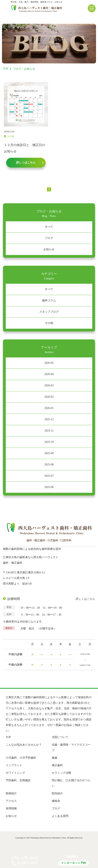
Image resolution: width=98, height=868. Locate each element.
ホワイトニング (15, 773)
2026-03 (49, 385)
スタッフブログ (49, 312)
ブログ (49, 238)
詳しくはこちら (85, 599)
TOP (8, 737)
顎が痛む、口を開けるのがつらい (71, 783)
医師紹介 (11, 793)
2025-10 (49, 442)
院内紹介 (57, 793)
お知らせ (49, 249)
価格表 (56, 801)
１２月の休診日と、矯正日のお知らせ (24, 148)
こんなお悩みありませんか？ (24, 745)
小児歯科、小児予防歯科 (21, 758)
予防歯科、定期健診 (18, 780)
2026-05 (49, 363)
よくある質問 (60, 816)
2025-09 (49, 453)
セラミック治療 (61, 773)
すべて (49, 227)
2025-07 (49, 476)
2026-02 (49, 397)
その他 (49, 323)
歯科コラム (49, 300)
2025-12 (49, 419)
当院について (60, 737)
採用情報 (11, 808)
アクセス (11, 801)
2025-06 (49, 487)
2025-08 (49, 465)
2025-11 (49, 431)
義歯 (55, 758)
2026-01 (49, 408)
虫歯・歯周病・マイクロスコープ (71, 747)
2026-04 (49, 374)
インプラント (14, 765)
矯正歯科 (57, 765)
